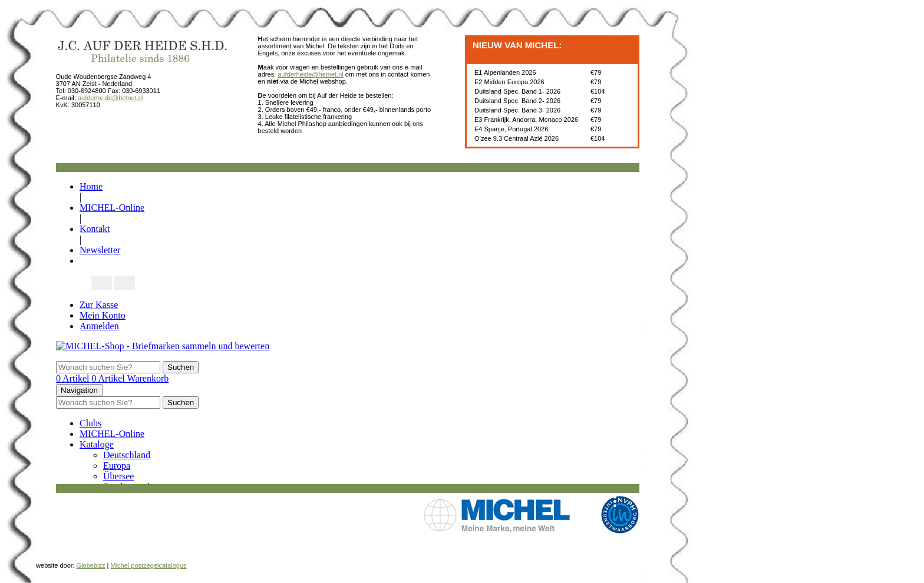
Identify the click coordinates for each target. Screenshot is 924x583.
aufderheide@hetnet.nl (110, 98)
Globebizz (91, 565)
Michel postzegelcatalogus (149, 565)
